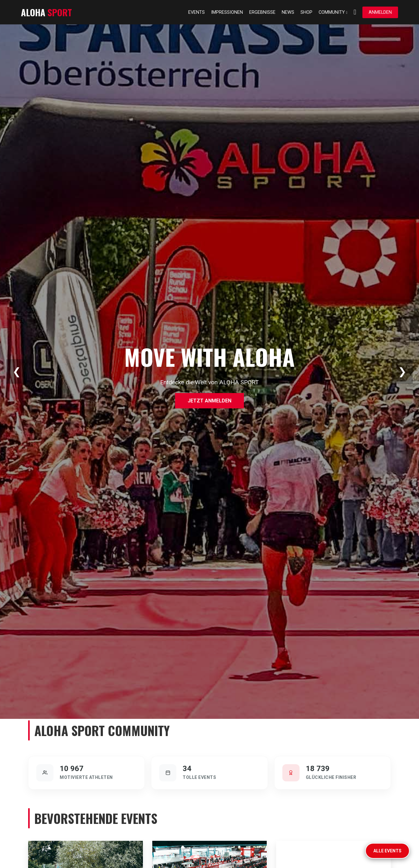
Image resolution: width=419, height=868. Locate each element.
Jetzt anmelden (209, 401)
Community (333, 12)
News (288, 12)
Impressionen (227, 12)
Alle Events (387, 851)
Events (197, 12)
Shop (306, 12)
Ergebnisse (262, 12)
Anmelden (380, 12)
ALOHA (46, 12)
